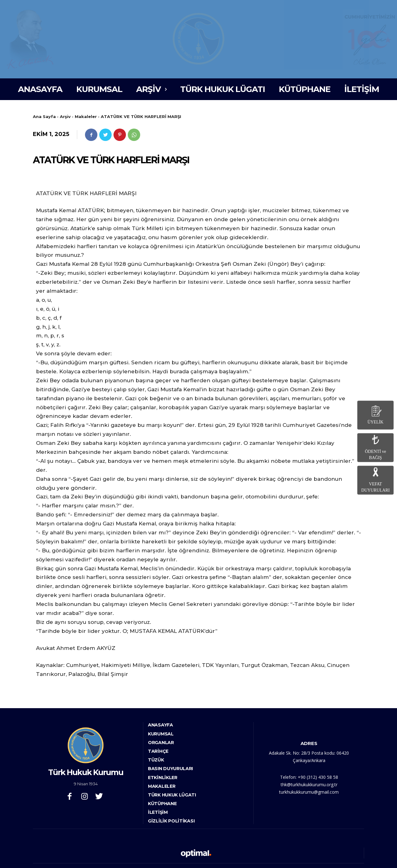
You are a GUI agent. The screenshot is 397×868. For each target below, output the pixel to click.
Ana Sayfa (44, 116)
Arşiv (65, 116)
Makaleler (86, 116)
